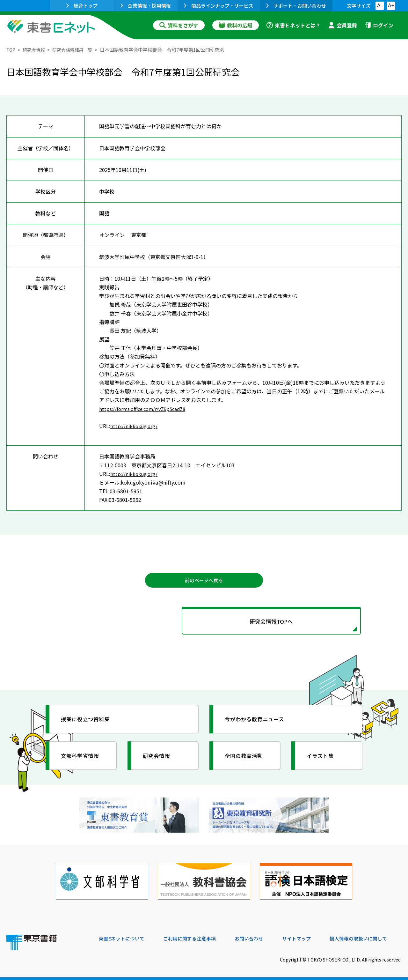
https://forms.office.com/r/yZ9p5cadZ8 (145, 408)
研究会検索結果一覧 (76, 50)
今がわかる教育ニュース (257, 723)
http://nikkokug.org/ (135, 426)
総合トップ (82, 6)
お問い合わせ (257, 937)
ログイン (379, 25)
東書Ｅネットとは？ (294, 25)
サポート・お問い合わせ (296, 6)
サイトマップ (306, 937)
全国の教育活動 (246, 760)
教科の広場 (236, 25)
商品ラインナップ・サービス (219, 6)
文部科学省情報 (82, 760)
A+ (391, 6)
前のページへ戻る (204, 581)
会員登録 (343, 25)
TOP (11, 50)
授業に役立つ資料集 (88, 723)
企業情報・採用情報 (146, 6)
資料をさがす (179, 25)
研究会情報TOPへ (204, 624)
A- (380, 6)
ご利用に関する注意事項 (195, 937)
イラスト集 (322, 760)
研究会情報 (36, 50)
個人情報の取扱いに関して (371, 937)
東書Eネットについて (123, 937)
